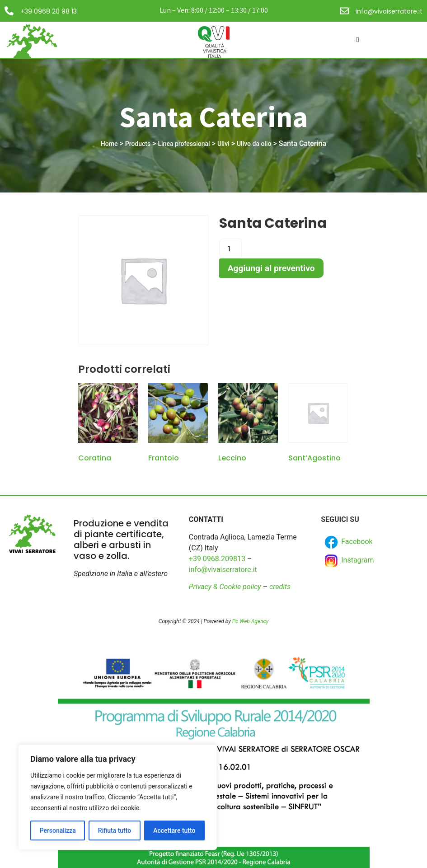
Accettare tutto (174, 830)
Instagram (348, 561)
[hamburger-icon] (358, 40)
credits (280, 587)
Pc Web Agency (250, 621)
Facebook (348, 542)
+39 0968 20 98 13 (49, 11)
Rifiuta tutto (115, 830)
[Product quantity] (230, 249)
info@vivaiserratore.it (389, 11)
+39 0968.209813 (217, 559)
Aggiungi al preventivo (271, 268)
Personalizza (58, 830)
